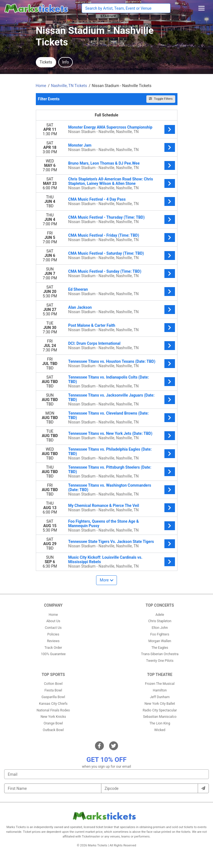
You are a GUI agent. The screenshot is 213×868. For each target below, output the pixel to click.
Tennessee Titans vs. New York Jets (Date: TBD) (110, 433)
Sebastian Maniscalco (160, 717)
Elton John (160, 628)
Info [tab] (66, 62)
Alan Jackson (80, 307)
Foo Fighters (160, 634)
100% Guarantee (53, 654)
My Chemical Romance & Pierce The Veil (104, 506)
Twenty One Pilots (160, 661)
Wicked (160, 730)
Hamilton (160, 690)
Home (53, 615)
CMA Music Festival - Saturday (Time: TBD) (106, 253)
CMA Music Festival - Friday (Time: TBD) (104, 235)
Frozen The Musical (160, 684)
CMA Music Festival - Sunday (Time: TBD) (105, 271)
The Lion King (160, 723)
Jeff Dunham (160, 697)
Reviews (53, 641)
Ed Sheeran (78, 289)
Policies (53, 634)
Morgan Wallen (160, 641)
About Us (53, 621)
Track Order (53, 648)
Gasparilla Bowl (53, 697)
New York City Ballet (160, 704)
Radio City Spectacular (160, 710)
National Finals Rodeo (53, 710)
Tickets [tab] (46, 62)
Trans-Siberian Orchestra (160, 654)
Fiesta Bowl (53, 690)
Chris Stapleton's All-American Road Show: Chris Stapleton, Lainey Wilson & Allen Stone (111, 181)
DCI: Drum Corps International (94, 343)
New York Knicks (53, 717)
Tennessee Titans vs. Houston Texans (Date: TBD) (112, 361)
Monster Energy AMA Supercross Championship (110, 127)
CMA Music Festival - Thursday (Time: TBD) (107, 217)
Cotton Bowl (53, 684)
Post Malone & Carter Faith (92, 325)
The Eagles (160, 648)
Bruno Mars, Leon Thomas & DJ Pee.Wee (104, 163)
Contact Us (53, 628)
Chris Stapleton (160, 621)
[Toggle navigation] (201, 8)
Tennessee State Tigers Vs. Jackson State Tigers (111, 542)
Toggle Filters (161, 99)
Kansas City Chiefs (53, 704)
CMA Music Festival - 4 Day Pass (97, 199)
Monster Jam (80, 145)
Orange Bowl (53, 723)
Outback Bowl (53, 730)
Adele (160, 615)
